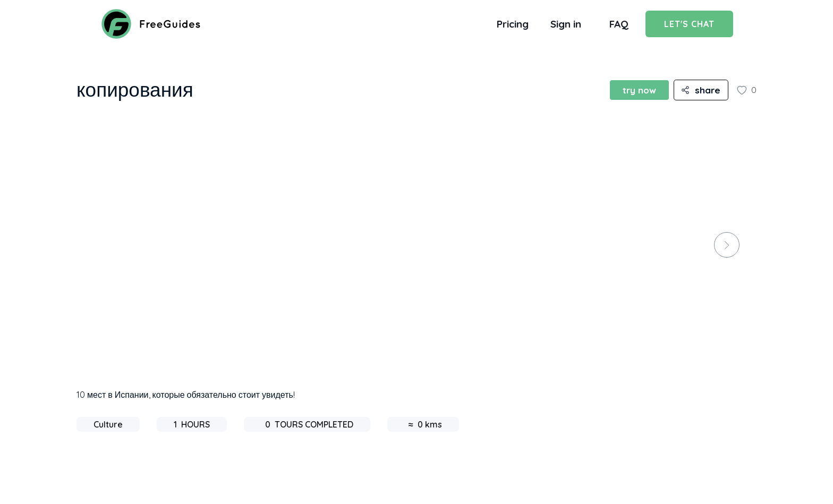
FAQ (619, 24)
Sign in (566, 24)
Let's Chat (689, 24)
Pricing (513, 24)
